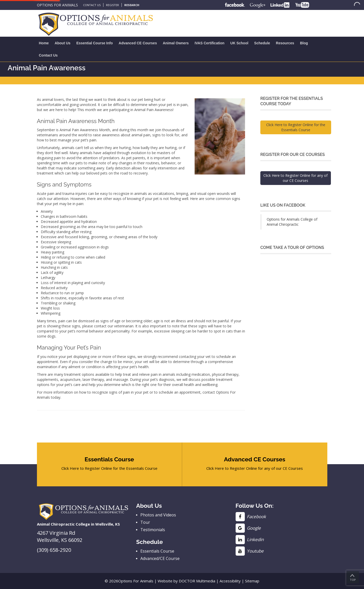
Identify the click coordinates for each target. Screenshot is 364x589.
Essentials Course (157, 551)
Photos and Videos (158, 515)
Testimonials (153, 530)
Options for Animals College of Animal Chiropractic (292, 222)
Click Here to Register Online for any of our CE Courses (295, 178)
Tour (145, 522)
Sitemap (252, 581)
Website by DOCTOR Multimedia (186, 581)
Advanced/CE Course (160, 558)
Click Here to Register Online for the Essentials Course (296, 127)
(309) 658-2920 (54, 550)
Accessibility (230, 581)
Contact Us (92, 5)
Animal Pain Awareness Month (85, 130)
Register (112, 5)
